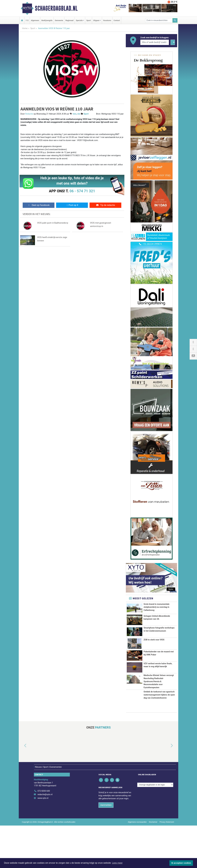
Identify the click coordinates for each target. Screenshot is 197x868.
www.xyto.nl (43, 841)
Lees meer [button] (117, 863)
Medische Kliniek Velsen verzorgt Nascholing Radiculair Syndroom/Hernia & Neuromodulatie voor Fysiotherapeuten (159, 705)
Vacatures (107, 20)
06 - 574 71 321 (82, 191)
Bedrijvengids (47, 20)
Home (25, 28)
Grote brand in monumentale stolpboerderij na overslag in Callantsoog (156, 607)
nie (79, 114)
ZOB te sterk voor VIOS (154, 657)
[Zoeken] (175, 20)
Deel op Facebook (39, 205)
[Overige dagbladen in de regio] (155, 827)
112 (27, 20)
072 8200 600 (44, 833)
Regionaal (69, 20)
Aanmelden (106, 847)
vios (75, 114)
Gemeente (59, 20)
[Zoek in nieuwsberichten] (159, 20)
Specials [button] (79, 20)
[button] (22, 788)
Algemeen (35, 20)
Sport (89, 20)
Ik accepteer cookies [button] (181, 863)
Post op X (72, 205)
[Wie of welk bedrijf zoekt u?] (155, 42)
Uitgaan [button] (96, 20)
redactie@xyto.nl (45, 837)
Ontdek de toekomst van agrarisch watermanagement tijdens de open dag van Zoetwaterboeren (159, 737)
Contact (117, 20)
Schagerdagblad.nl (56, 8)
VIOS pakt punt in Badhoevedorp (53, 223)
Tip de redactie (105, 205)
